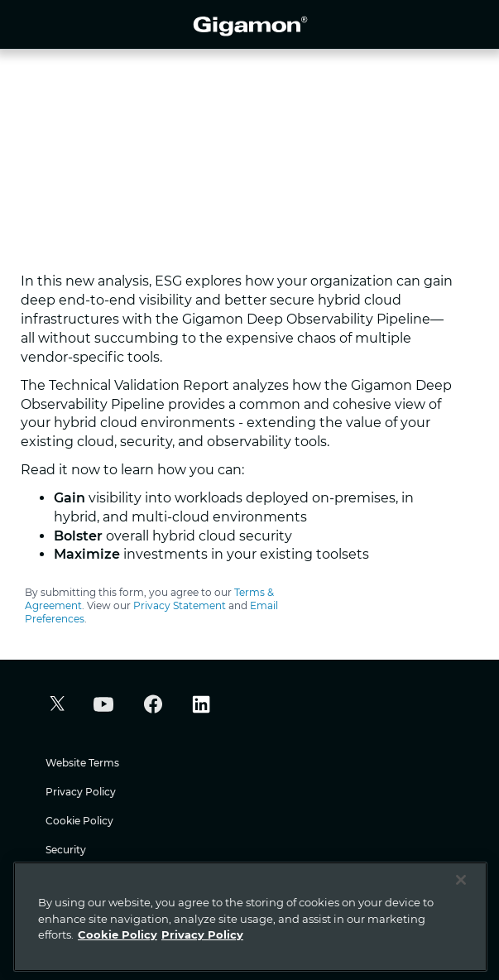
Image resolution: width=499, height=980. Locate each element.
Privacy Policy (81, 792)
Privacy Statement (180, 605)
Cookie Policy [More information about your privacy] (118, 934)
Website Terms (82, 763)
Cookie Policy (79, 821)
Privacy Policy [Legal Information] (202, 934)
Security (66, 850)
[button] (55, 706)
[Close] (461, 880)
